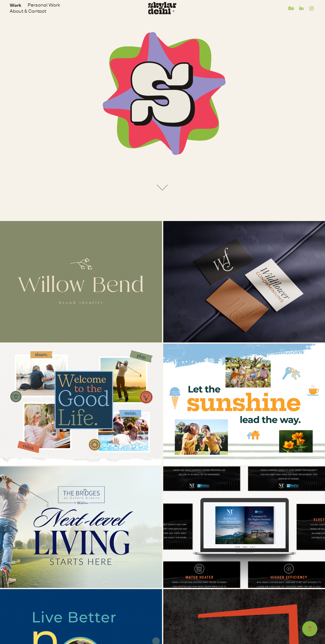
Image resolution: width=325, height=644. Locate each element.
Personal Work (44, 5)
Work (15, 5)
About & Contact (28, 11)
